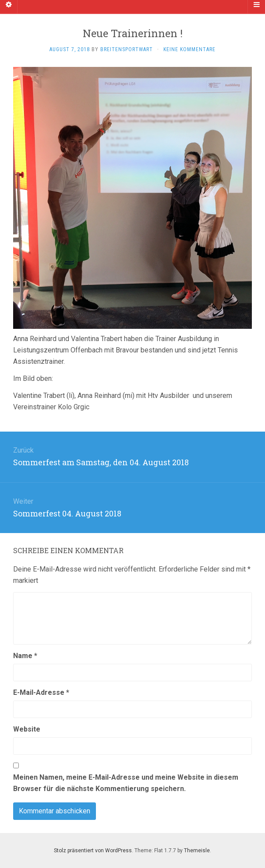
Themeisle (197, 851)
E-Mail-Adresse (41, 692)
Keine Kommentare (189, 49)
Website (27, 729)
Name (25, 656)
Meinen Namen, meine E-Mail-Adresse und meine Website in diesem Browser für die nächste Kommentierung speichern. (126, 783)
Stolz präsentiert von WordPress (93, 851)
